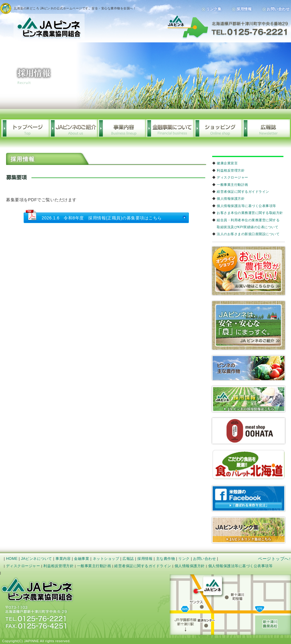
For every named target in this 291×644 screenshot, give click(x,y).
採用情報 (244, 9)
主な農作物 (166, 559)
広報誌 (266, 128)
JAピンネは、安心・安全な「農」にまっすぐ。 (249, 325)
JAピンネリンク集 (249, 530)
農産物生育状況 (249, 368)
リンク (184, 559)
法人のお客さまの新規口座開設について (248, 234)
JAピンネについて (37, 559)
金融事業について (170, 128)
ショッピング (218, 128)
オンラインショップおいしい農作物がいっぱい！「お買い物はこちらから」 (249, 271)
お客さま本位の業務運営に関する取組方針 (250, 213)
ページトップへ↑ (274, 559)
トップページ (25, 128)
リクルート (249, 399)
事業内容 (121, 128)
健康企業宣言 (227, 163)
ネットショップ (106, 559)
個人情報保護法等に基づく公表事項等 (246, 206)
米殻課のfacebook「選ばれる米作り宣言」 (249, 498)
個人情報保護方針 (231, 199)
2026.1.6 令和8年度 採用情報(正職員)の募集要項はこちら (102, 218)
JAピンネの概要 (73, 128)
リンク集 (214, 9)
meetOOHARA (249, 431)
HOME (12, 559)
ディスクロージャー (232, 177)
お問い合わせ (278, 9)
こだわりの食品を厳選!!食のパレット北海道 (249, 465)
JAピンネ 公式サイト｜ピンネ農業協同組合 (37, 590)
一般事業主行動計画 (232, 185)
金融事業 (82, 559)
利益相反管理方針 (231, 170)
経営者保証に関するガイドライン (243, 192)
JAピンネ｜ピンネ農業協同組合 (42, 22)
